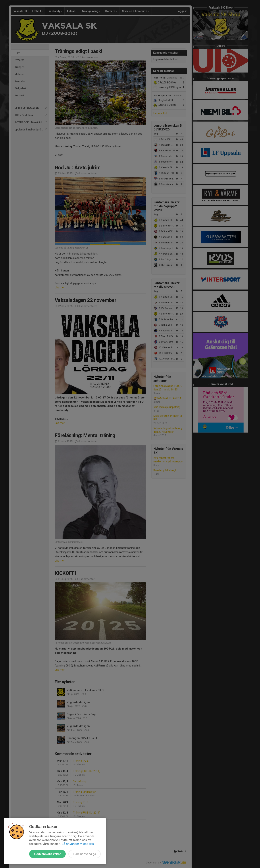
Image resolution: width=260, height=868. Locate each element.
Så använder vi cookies (78, 844)
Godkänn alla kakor (47, 854)
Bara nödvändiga (85, 854)
